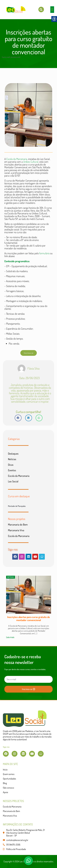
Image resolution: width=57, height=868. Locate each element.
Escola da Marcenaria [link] (17, 159)
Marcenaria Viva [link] (16, 530)
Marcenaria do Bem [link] (18, 524)
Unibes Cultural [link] (31, 162)
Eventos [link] (12, 470)
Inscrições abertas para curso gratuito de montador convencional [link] (29, 618)
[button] (52, 10)
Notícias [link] (12, 459)
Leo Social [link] (13, 481)
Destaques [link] (13, 454)
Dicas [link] (11, 465)
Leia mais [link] (10, 637)
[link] (41, 10)
